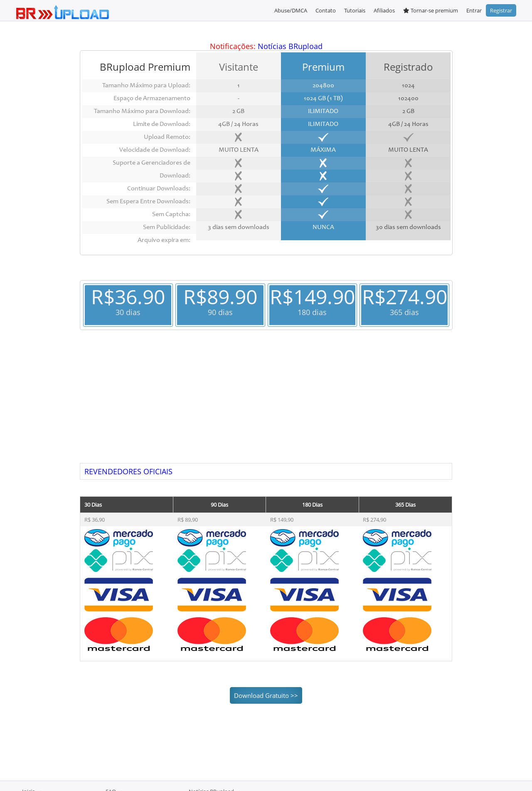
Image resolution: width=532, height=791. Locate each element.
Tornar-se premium (431, 10)
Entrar (474, 10)
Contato (326, 10)
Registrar (501, 10)
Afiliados (384, 10)
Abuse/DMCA (291, 10)
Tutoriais (355, 10)
